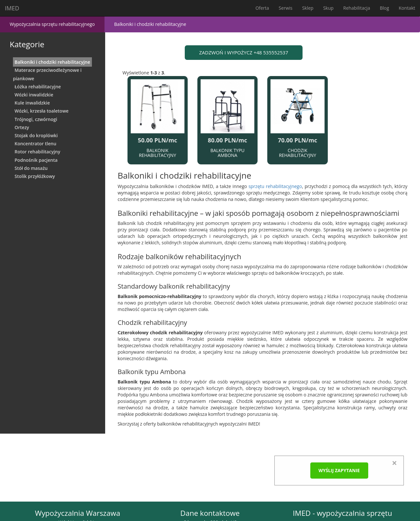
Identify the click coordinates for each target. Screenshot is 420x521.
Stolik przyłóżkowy (35, 176)
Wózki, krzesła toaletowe (42, 111)
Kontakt (407, 8)
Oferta (262, 8)
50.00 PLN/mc (157, 140)
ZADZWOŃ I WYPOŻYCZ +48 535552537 (244, 52)
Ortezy (22, 127)
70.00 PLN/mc (298, 140)
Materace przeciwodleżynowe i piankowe (47, 74)
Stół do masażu (31, 168)
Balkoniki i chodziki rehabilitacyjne (52, 62)
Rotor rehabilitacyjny (37, 152)
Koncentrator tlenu (35, 144)
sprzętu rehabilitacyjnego (275, 186)
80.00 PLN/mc (227, 140)
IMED (12, 8)
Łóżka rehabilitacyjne (38, 87)
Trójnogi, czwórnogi (36, 119)
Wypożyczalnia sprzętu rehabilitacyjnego (52, 24)
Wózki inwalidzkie (34, 95)
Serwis (285, 8)
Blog (385, 8)
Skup (328, 8)
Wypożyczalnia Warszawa (77, 513)
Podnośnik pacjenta (36, 160)
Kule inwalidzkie (32, 103)
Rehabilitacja (357, 8)
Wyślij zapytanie (339, 470)
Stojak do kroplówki (36, 135)
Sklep (308, 8)
